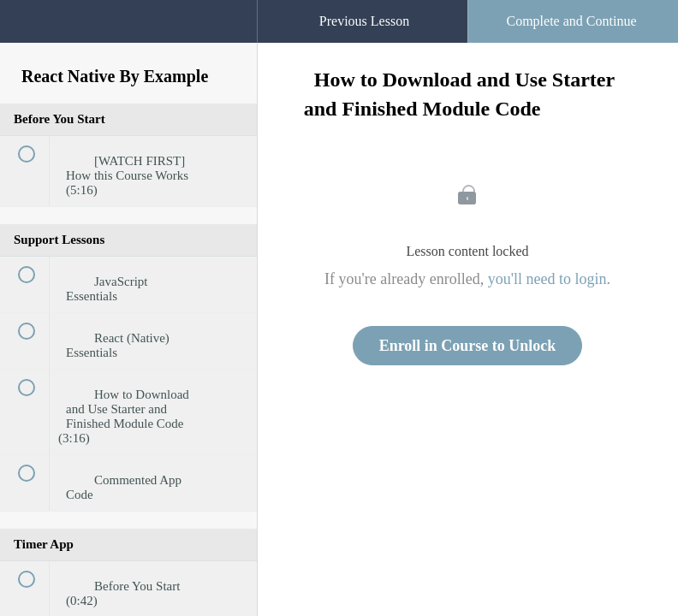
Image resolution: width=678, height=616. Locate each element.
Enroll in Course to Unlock (468, 346)
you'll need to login (547, 279)
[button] (227, 9)
